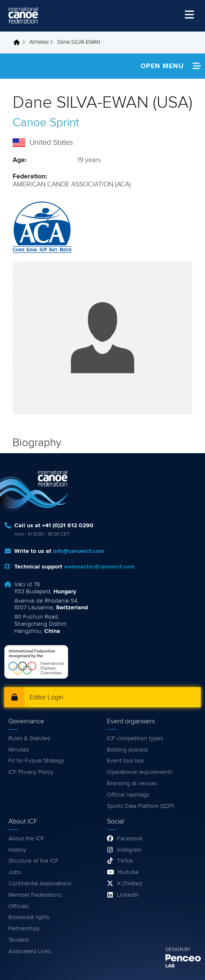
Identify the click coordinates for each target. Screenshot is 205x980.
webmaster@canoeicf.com (99, 567)
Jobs (15, 872)
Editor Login (47, 697)
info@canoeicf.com (79, 551)
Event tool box (125, 761)
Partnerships (24, 929)
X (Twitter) (129, 884)
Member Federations (35, 895)
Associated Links (30, 951)
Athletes (39, 42)
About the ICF (26, 839)
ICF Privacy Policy (31, 772)
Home (19, 42)
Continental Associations (40, 884)
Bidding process (128, 750)
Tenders (19, 940)
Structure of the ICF (33, 861)
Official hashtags (128, 795)
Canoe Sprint (46, 123)
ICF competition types (135, 738)
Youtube (128, 872)
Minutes (19, 750)
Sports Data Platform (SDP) (140, 806)
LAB (170, 966)
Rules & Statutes (29, 738)
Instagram (129, 850)
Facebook (130, 839)
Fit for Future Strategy (36, 761)
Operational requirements (140, 772)
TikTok (125, 861)
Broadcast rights (29, 917)
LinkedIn (128, 895)
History (17, 850)
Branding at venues (132, 783)
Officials (19, 906)
